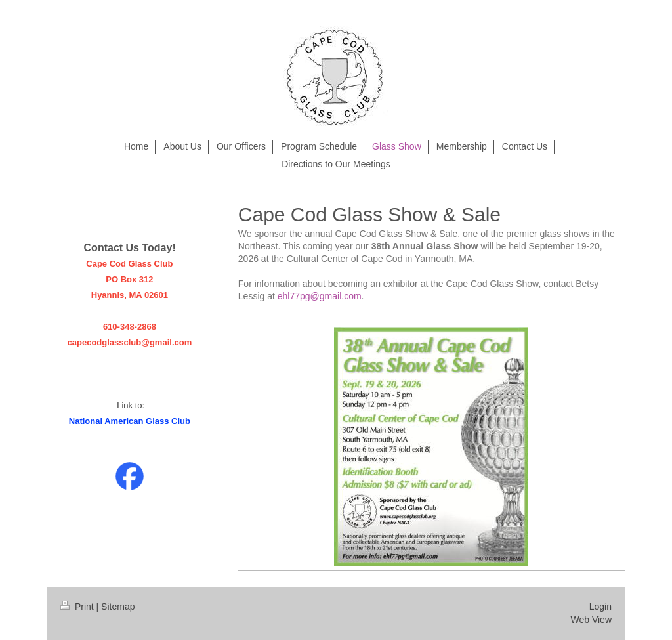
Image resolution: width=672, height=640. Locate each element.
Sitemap (118, 607)
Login (600, 607)
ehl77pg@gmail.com (320, 296)
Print (78, 607)
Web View (591, 620)
